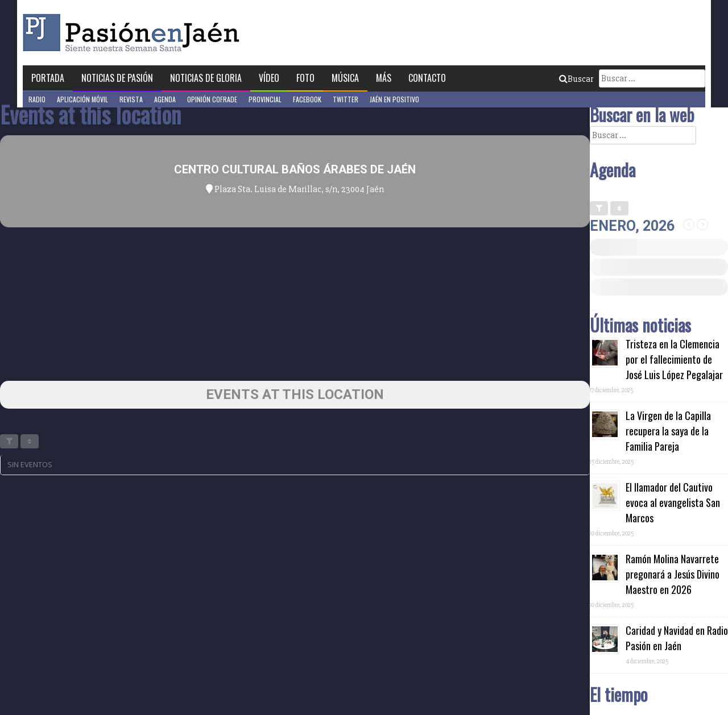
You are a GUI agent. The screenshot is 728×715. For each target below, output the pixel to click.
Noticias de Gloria (206, 78)
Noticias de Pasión (117, 78)
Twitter (346, 99)
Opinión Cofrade (212, 99)
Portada (48, 78)
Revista (131, 99)
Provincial (265, 99)
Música (345, 78)
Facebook (307, 99)
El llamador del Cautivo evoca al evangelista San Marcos (673, 502)
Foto (305, 78)
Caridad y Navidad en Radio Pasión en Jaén (677, 638)
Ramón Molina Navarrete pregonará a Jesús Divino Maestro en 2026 (673, 574)
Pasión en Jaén (134, 33)
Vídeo (269, 78)
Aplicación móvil (82, 99)
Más (384, 78)
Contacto (427, 78)
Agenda (165, 99)
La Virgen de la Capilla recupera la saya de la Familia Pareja (668, 431)
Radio (37, 99)
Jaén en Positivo (394, 99)
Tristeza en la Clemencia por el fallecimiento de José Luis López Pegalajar (674, 359)
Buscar (576, 79)
